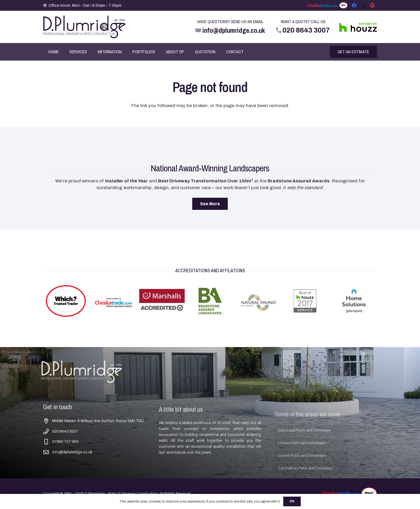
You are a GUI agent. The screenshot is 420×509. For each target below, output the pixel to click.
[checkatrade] (322, 6)
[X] (363, 5)
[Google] (372, 5)
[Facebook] (354, 5)
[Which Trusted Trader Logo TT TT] (343, 6)
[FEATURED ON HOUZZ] (358, 27)
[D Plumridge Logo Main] (84, 27)
